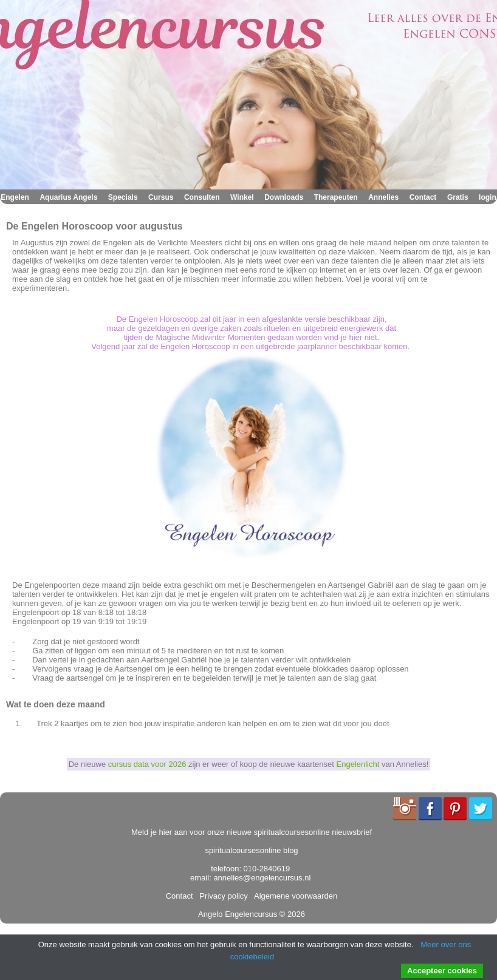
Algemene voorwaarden (293, 896)
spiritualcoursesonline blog (251, 850)
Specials (123, 197)
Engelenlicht (358, 764)
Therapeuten (336, 197)
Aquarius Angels (68, 197)
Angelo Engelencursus (238, 914)
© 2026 (291, 914)
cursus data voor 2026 (147, 764)
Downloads (284, 197)
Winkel (242, 197)
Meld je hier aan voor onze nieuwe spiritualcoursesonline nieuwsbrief (252, 832)
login (488, 197)
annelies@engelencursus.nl (262, 878)
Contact (423, 197)
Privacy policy (221, 896)
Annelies (383, 197)
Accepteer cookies (442, 971)
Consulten (202, 197)
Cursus (161, 197)
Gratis (458, 197)
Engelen (15, 197)
